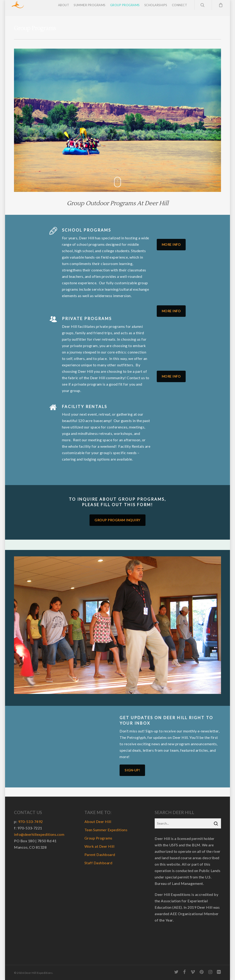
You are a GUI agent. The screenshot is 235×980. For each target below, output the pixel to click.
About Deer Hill (98, 821)
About (64, 8)
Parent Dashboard (100, 854)
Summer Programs (90, 8)
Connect (180, 8)
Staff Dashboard (98, 863)
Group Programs (125, 8)
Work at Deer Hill (99, 846)
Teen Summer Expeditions (106, 830)
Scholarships (156, 8)
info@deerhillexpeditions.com (39, 834)
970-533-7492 (31, 821)
